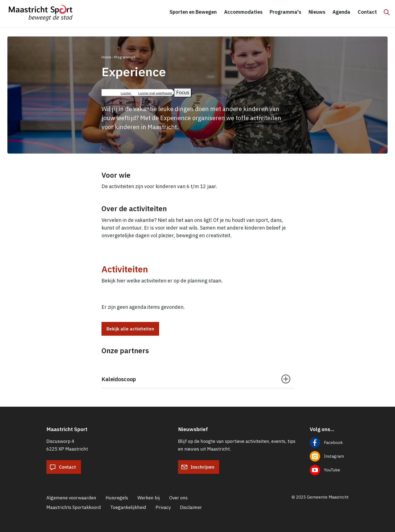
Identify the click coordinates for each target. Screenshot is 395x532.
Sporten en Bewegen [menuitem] (193, 12)
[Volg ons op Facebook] (329, 443)
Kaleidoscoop (119, 379)
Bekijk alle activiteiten (130, 329)
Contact (63, 467)
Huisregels (117, 498)
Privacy (163, 507)
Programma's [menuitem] (285, 12)
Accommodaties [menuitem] (243, 12)
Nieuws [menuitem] (317, 12)
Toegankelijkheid (128, 507)
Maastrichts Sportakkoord (74, 507)
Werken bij (149, 498)
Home (106, 57)
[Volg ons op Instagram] (329, 456)
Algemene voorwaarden (71, 498)
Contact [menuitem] (367, 12)
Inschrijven (198, 467)
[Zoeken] (387, 12)
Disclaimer (191, 507)
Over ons (178, 498)
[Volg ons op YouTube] (329, 470)
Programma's (125, 57)
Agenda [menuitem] (341, 12)
